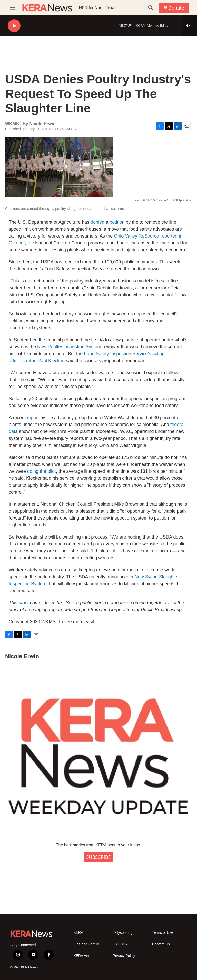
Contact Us (161, 944)
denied (97, 222)
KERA (78, 933)
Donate (176, 8)
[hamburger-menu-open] (13, 8)
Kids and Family (86, 944)
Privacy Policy (124, 956)
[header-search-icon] (151, 8)
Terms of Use (163, 933)
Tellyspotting (123, 933)
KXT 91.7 (120, 944)
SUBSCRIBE (98, 857)
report (34, 418)
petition (117, 222)
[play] (14, 26)
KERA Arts (82, 956)
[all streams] (189, 26)
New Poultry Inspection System (69, 347)
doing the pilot (42, 471)
